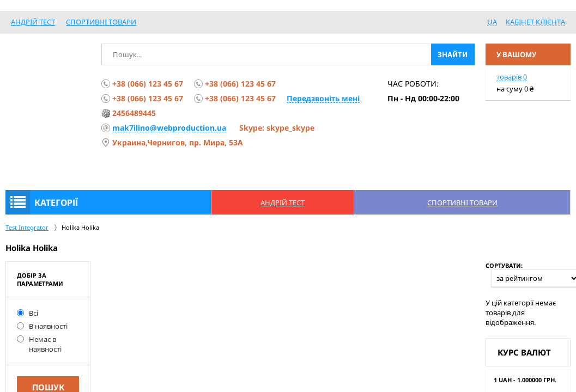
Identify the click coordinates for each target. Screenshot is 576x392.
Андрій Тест (33, 22)
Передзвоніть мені (323, 98)
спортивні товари (101, 22)
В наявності (42, 326)
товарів (512, 77)
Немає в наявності (39, 344)
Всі (28, 313)
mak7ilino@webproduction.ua (169, 128)
